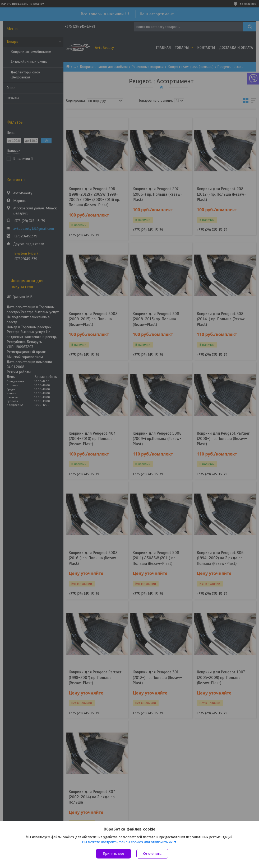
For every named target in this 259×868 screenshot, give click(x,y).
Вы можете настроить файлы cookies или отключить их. (128, 842)
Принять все (114, 854)
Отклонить (152, 854)
